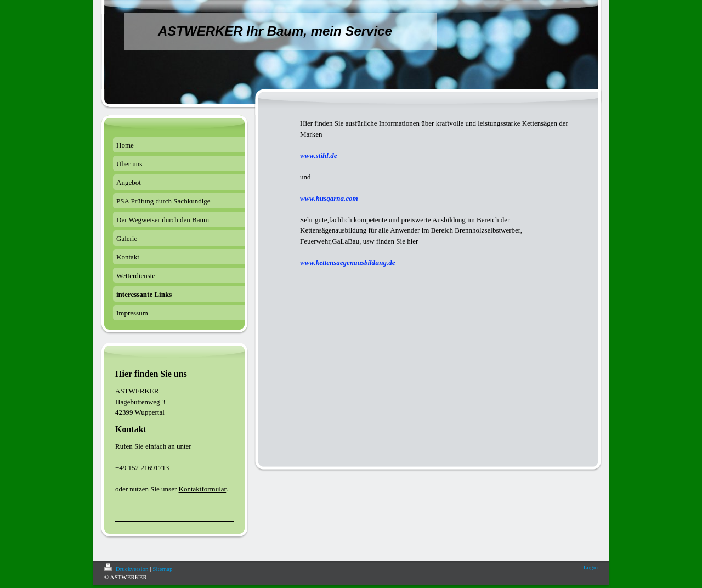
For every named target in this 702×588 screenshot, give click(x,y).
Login (591, 567)
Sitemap (162, 569)
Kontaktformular (203, 489)
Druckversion (127, 569)
